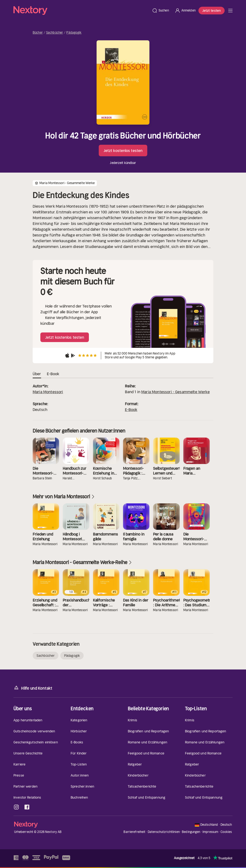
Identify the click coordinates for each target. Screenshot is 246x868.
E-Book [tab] (53, 374)
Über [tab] (37, 374)
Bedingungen (191, 832)
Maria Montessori (48, 392)
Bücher (38, 33)
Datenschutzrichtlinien (164, 832)
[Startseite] (81, 11)
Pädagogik (74, 33)
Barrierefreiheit (134, 832)
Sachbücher (55, 33)
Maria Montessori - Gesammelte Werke (175, 392)
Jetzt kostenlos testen (123, 151)
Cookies (226, 832)
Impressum (210, 832)
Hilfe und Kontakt (33, 688)
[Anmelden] (185, 11)
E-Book (131, 410)
